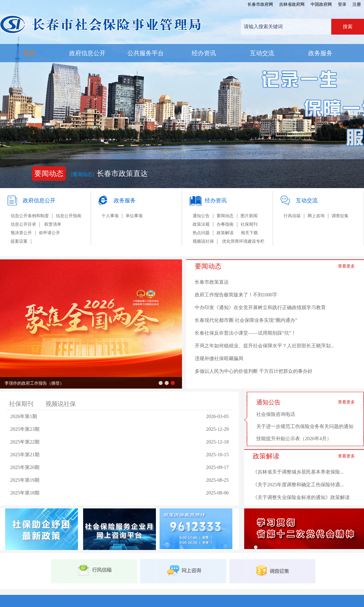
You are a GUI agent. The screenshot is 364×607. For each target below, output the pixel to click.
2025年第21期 (25, 455)
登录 (342, 4)
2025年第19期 (25, 480)
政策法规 (201, 224)
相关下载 (249, 233)
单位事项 (134, 216)
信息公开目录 (23, 224)
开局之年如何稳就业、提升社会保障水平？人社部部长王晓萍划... (265, 346)
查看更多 (346, 266)
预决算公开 (21, 233)
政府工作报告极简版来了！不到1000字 (236, 295)
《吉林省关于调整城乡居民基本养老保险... (298, 472)
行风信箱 (292, 216)
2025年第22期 (25, 442)
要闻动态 (225, 216)
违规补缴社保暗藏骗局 (219, 358)
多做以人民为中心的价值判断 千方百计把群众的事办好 (254, 371)
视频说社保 (203, 241)
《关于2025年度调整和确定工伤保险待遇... (298, 485)
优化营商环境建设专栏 (243, 241)
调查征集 (340, 216)
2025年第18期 (25, 493)
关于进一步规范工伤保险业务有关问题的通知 (305, 426)
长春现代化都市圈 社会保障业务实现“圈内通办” (246, 320)
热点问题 (201, 233)
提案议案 (19, 241)
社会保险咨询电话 (276, 414)
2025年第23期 (25, 429)
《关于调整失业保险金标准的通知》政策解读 (301, 497)
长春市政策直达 (122, 174)
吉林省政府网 (292, 4)
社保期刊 (249, 224)
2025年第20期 (25, 467)
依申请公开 (49, 233)
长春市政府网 (260, 4)
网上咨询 (316, 216)
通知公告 (201, 216)
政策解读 (225, 233)
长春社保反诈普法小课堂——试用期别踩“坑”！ (245, 333)
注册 (357, 4)
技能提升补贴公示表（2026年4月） (294, 438)
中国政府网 (321, 4)
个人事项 (110, 216)
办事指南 (225, 224)
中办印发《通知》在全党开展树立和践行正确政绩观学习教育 (260, 307)
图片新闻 (249, 216)
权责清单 (53, 224)
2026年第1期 (24, 416)
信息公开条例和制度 (30, 216)
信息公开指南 (69, 216)
